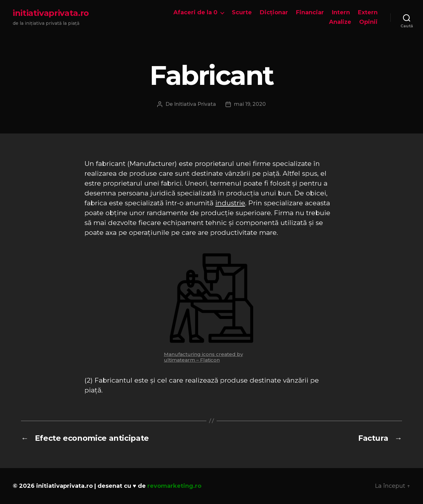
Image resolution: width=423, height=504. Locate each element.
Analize (340, 22)
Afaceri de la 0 (195, 13)
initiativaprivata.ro (51, 13)
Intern (341, 13)
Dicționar (274, 13)
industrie (230, 203)
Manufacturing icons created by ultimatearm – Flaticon (203, 357)
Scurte (242, 13)
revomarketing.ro (174, 486)
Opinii (368, 22)
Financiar (310, 13)
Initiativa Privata (195, 104)
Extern (368, 13)
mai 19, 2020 (250, 104)
